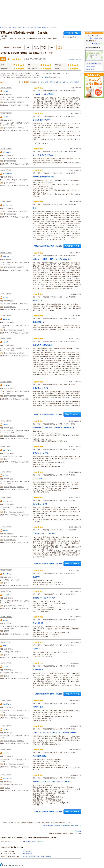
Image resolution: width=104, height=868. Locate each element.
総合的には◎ (38, 301)
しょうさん (6, 385)
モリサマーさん (8, 205)
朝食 (55, 82)
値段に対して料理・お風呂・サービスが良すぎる (52, 259)
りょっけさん (7, 595)
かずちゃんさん (8, 779)
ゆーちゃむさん (8, 174)
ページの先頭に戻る (76, 831)
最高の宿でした (39, 322)
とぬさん (6, 531)
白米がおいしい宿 (40, 504)
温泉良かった (38, 670)
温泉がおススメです (41, 388)
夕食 (60, 82)
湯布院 (15, 27)
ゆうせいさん (7, 152)
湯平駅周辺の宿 (90, 69)
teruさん (6, 117)
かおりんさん (7, 704)
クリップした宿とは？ (97, 38)
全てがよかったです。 (41, 453)
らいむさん (6, 256)
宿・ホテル (3, 27)
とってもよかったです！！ (43, 120)
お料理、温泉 (38, 707)
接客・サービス (68, 82)
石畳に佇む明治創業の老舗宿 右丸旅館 (37, 27)
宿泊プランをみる (72, 246)
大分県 (9, 27)
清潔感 (77, 82)
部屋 (47, 82)
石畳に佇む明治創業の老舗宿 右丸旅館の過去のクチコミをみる (62, 826)
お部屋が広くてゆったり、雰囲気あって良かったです (54, 428)
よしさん (6, 620)
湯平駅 (25, 856)
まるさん (6, 298)
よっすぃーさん (8, 501)
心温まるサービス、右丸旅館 (44, 533)
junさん (5, 646)
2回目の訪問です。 (40, 479)
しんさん (6, 91)
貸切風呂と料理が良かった (43, 177)
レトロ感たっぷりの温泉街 (43, 94)
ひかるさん (6, 425)
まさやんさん (7, 450)
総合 (43, 82)
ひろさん (6, 667)
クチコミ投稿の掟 (45, 77)
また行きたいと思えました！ (44, 598)
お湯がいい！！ (39, 649)
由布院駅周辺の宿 (91, 67)
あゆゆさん (6, 319)
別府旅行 (36, 577)
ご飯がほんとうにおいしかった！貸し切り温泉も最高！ (55, 732)
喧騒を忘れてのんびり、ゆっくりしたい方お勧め (52, 782)
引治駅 (42, 856)
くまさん (6, 342)
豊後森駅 (48, 856)
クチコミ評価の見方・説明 (74, 59)
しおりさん (6, 730)
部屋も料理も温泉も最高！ (43, 345)
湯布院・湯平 (22, 27)
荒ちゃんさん (7, 574)
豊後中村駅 (36, 856)
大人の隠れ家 (38, 623)
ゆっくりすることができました (45, 155)
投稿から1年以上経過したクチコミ (33, 842)
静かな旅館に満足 (40, 756)
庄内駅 (30, 856)
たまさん (6, 476)
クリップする (72, 37)
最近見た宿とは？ (99, 43)
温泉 (34, 208)
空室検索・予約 (72, 33)
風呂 (51, 82)
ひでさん (6, 753)
